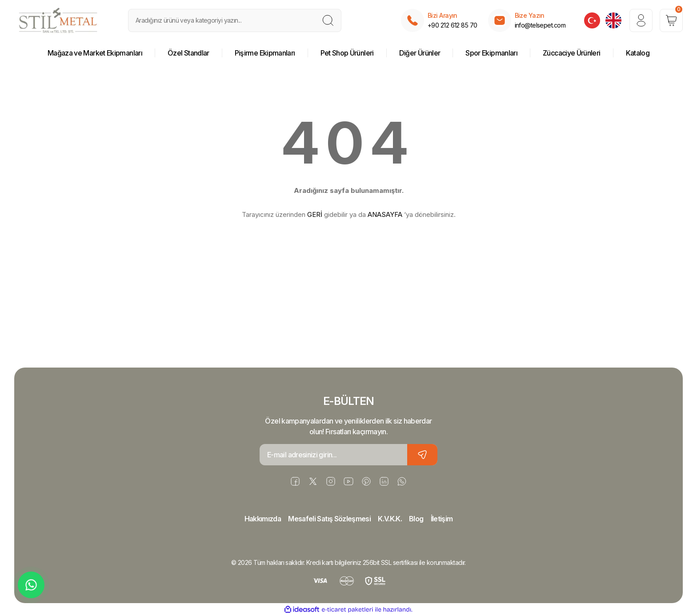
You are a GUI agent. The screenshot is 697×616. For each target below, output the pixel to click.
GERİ (315, 214)
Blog (416, 519)
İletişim (442, 519)
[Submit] (422, 455)
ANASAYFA (385, 214)
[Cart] (671, 20)
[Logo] (58, 20)
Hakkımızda (263, 519)
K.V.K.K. (390, 519)
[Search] (235, 20)
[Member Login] (641, 20)
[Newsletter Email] (348, 455)
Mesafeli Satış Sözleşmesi (329, 519)
